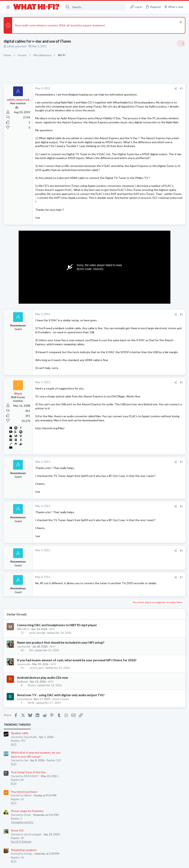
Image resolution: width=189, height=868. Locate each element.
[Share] (110, 89)
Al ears (32, 765)
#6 (116, 626)
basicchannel (25, 779)
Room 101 (138, 192)
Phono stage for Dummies (148, 172)
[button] (8, 7)
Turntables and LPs (143, 184)
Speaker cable (140, 94)
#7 (116, 653)
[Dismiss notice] (180, 23)
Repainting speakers (144, 211)
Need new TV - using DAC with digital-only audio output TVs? (61, 775)
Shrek (31, 783)
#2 (116, 370)
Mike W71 (24, 705)
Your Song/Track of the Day (149, 134)
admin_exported (17, 46)
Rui (32, 726)
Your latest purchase (145, 153)
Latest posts (134, 233)
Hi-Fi (53, 705)
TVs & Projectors (142, 249)
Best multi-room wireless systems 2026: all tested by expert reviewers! (61, 25)
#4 (116, 529)
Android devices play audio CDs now (43, 757)
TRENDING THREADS (138, 86)
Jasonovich (24, 722)
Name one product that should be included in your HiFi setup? (61, 718)
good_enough (38, 708)
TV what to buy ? (142, 241)
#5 (116, 578)
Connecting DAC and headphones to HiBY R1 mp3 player (57, 700)
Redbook (23, 761)
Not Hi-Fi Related (142, 203)
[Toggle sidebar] (181, 43)
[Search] (95, 7)
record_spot (37, 748)
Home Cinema (61, 779)
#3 (116, 450)
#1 (116, 88)
